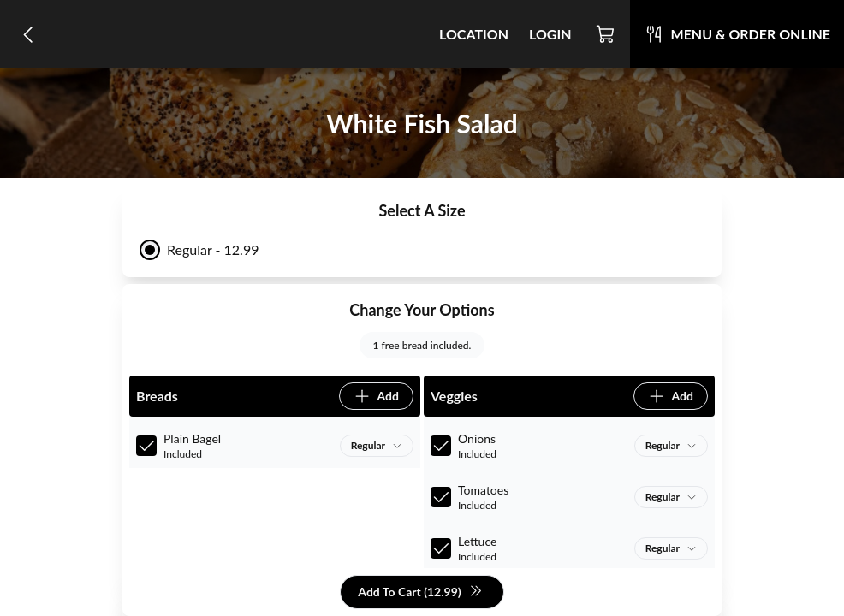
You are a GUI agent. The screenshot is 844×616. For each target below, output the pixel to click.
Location (474, 34)
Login (550, 34)
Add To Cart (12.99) (420, 592)
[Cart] (606, 34)
